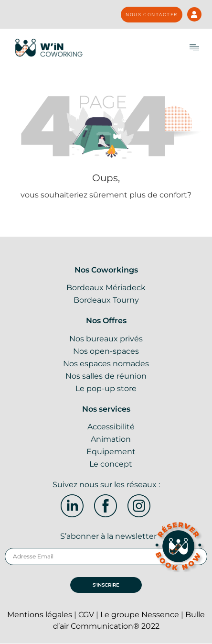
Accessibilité (111, 427)
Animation (111, 439)
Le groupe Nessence (140, 615)
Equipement (111, 452)
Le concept (111, 464)
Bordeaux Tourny (106, 300)
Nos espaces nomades (106, 364)
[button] (194, 48)
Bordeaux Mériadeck (106, 288)
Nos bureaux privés (106, 339)
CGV (86, 615)
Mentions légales (40, 615)
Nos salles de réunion (106, 376)
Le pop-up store (106, 388)
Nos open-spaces (106, 351)
